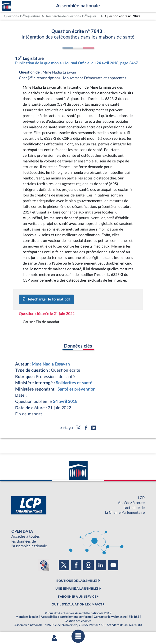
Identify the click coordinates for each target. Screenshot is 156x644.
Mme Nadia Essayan (51, 364)
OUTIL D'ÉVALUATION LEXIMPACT (77, 605)
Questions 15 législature (22, 16)
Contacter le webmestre (110, 617)
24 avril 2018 (65, 402)
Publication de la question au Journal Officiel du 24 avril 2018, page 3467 (76, 63)
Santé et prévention (76, 389)
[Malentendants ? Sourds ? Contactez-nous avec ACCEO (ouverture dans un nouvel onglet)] (44, 565)
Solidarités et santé (74, 383)
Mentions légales (27, 617)
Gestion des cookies (78, 621)
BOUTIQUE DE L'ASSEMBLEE (77, 581)
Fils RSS (134, 617)
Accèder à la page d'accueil (7, 6)
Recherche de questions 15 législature (73, 16)
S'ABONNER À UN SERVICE (77, 597)
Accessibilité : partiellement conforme (66, 617)
